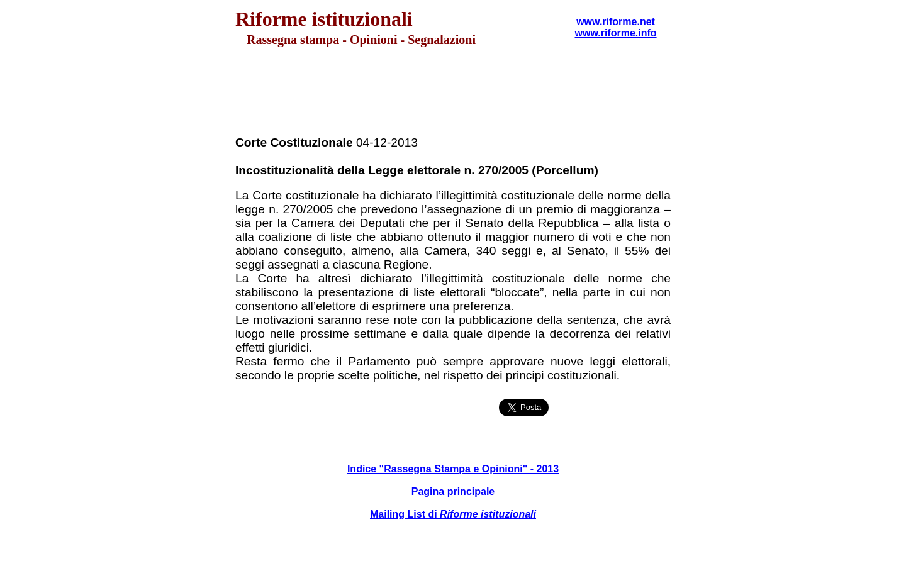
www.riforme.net (616, 22)
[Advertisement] (453, 92)
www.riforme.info (615, 33)
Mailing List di (453, 514)
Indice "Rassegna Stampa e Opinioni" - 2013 (453, 469)
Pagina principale (453, 491)
